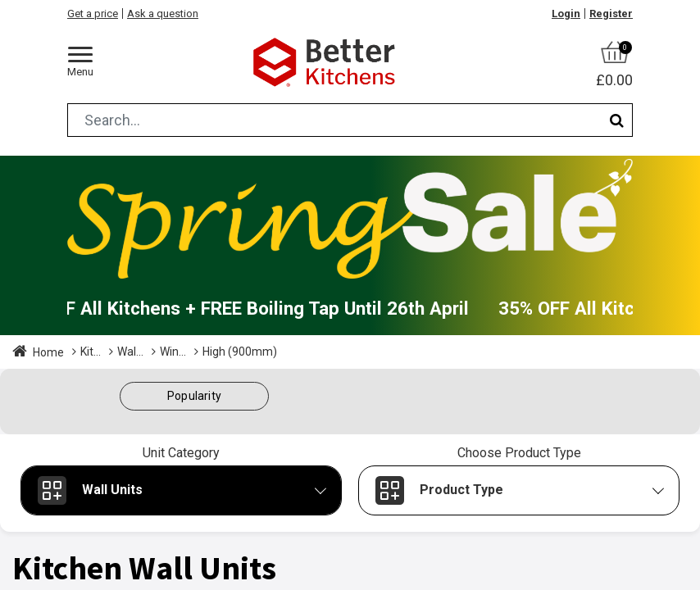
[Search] (617, 120)
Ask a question (163, 14)
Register (611, 14)
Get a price (93, 14)
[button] (194, 396)
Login (566, 14)
